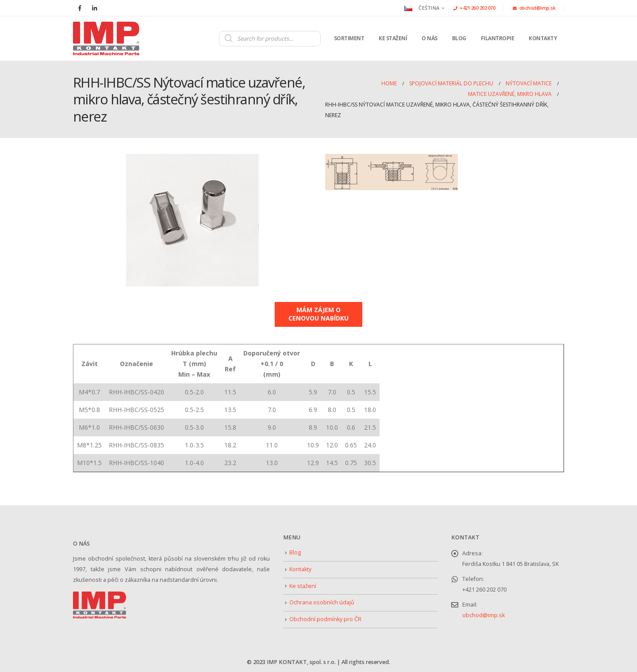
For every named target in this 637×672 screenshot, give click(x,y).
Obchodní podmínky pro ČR (325, 619)
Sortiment (349, 38)
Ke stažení (393, 38)
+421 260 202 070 (474, 8)
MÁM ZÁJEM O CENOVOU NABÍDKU (318, 314)
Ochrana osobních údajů (322, 602)
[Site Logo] (106, 38)
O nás (430, 38)
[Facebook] (80, 8)
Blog (459, 38)
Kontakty (543, 38)
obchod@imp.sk (534, 8)
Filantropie (498, 38)
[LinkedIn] (94, 8)
